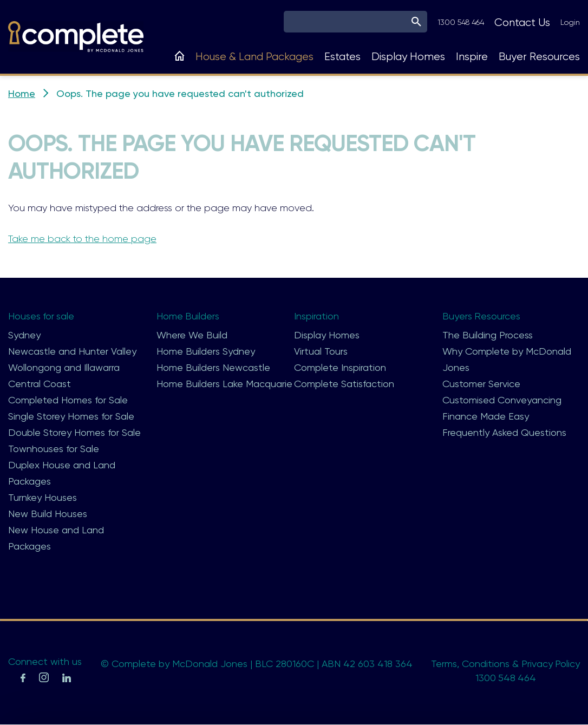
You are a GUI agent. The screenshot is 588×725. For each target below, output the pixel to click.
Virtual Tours (321, 351)
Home (22, 93)
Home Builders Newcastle (213, 367)
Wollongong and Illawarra (64, 367)
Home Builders (188, 316)
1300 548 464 (461, 22)
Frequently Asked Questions (504, 432)
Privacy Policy (550, 664)
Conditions (485, 664)
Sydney (24, 335)
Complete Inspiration (340, 367)
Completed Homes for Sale (68, 400)
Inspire (472, 57)
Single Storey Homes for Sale (71, 416)
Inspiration (316, 316)
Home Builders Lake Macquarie (224, 384)
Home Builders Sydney (206, 351)
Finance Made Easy (486, 416)
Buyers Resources (482, 316)
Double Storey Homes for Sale (74, 432)
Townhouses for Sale (54, 449)
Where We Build (192, 335)
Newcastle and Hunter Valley (72, 351)
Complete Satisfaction (344, 384)
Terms (443, 664)
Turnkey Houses (43, 497)
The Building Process (488, 335)
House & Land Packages (254, 57)
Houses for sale (42, 316)
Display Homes (408, 57)
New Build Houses (48, 514)
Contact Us (522, 22)
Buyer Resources (539, 57)
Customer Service (481, 384)
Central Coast (40, 384)
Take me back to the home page (82, 239)
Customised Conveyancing (502, 400)
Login (570, 22)
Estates (342, 57)
